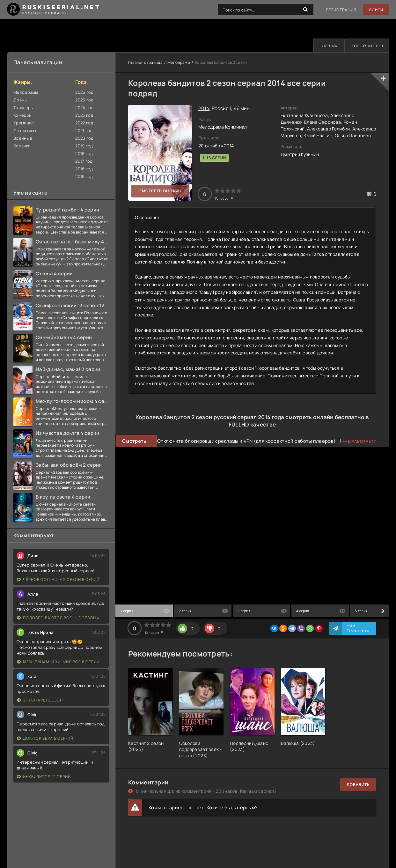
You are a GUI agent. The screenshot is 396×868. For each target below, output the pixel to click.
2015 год (84, 177)
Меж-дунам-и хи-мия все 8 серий (58, 662)
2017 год (84, 161)
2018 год (84, 154)
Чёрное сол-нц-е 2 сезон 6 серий (58, 580)
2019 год (84, 146)
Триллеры (23, 108)
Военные (23, 138)
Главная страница (145, 63)
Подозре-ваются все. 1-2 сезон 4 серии (61, 618)
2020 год (84, 138)
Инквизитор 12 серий (44, 777)
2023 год (84, 115)
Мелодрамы (26, 93)
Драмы (21, 100)
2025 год (84, 100)
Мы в (358, 629)
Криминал (23, 123)
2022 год (84, 123)
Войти (376, 10)
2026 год (84, 93)
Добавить (358, 785)
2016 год (84, 169)
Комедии (22, 115)
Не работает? (360, 442)
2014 (204, 109)
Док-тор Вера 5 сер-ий (45, 739)
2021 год (84, 131)
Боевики (22, 146)
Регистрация (341, 10)
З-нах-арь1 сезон (40, 700)
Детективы (25, 131)
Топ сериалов (366, 45)
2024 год (84, 108)
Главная (327, 45)
